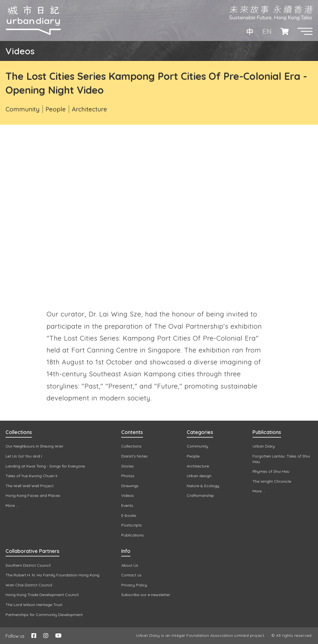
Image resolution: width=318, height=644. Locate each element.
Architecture (89, 109)
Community (22, 109)
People (56, 109)
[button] (305, 31)
